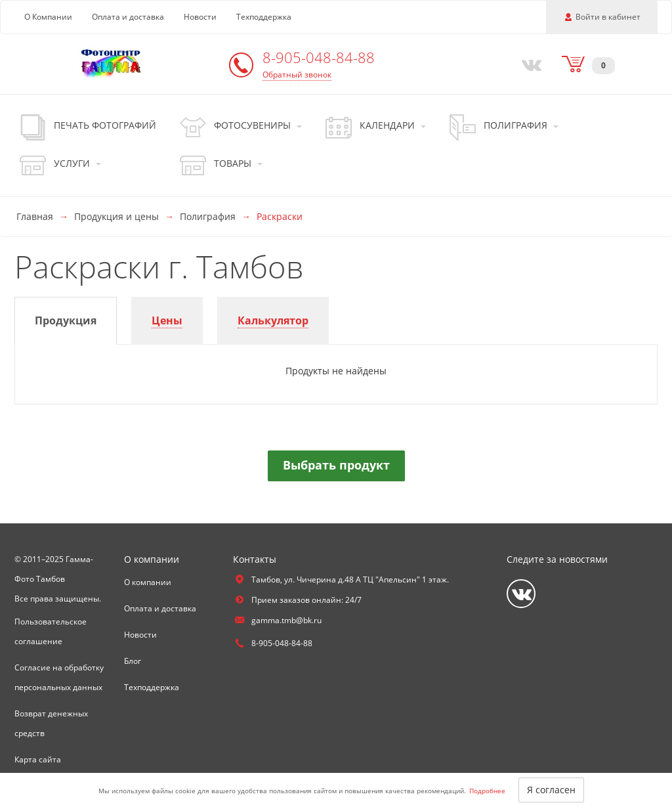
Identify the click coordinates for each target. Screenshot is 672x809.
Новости (200, 17)
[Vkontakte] (528, 64)
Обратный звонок (297, 75)
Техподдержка (264, 17)
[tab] (66, 321)
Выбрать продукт (336, 465)
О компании (148, 582)
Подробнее (487, 791)
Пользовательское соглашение (51, 631)
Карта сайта (38, 759)
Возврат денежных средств (51, 723)
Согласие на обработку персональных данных (59, 677)
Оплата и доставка (128, 17)
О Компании (48, 17)
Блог (133, 661)
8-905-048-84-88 (319, 57)
